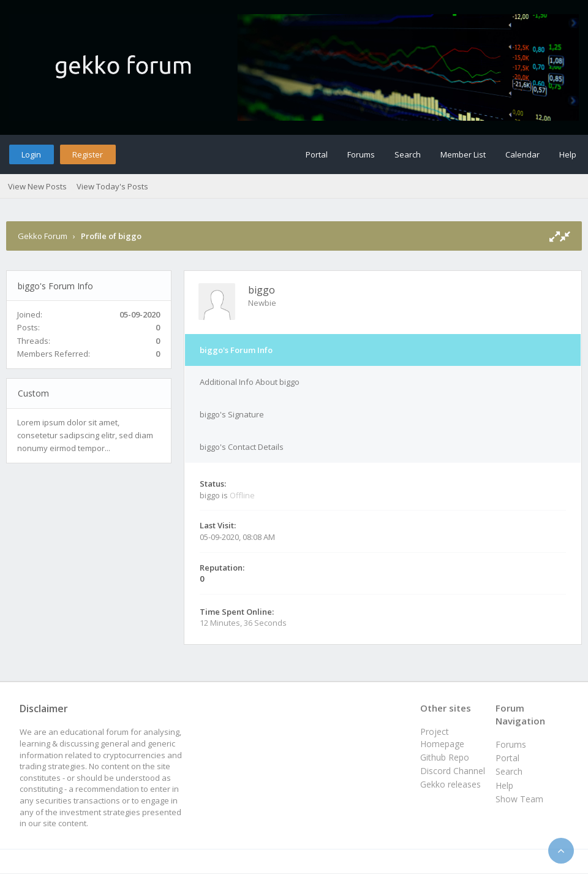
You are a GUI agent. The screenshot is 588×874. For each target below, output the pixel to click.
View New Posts (37, 186)
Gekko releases (450, 784)
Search (408, 154)
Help (568, 154)
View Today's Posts (112, 186)
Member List (463, 154)
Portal (317, 154)
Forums (361, 154)
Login (31, 154)
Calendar (522, 154)
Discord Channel (453, 771)
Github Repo (445, 757)
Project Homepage (442, 738)
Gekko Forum (43, 236)
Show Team (519, 799)
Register (88, 154)
